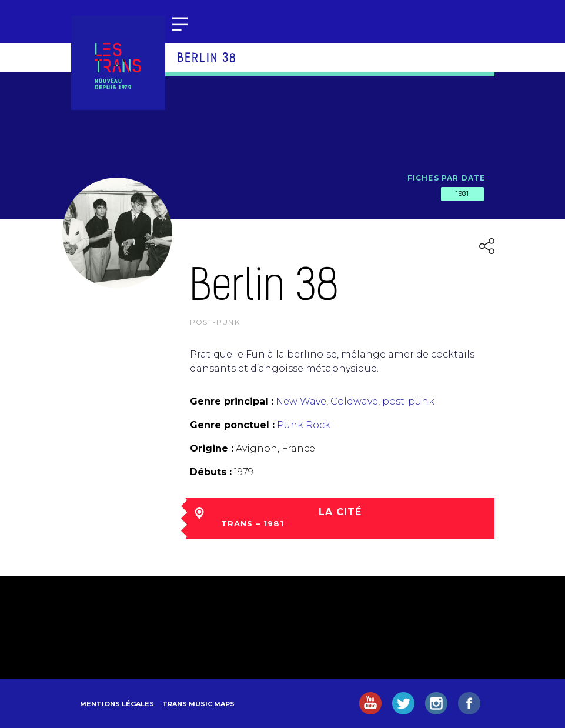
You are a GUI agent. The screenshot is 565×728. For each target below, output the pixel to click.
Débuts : (211, 472)
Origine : (212, 448)
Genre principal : (232, 401)
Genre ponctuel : (232, 425)
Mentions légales (117, 704)
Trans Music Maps (198, 704)
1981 (462, 193)
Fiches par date (447, 178)
